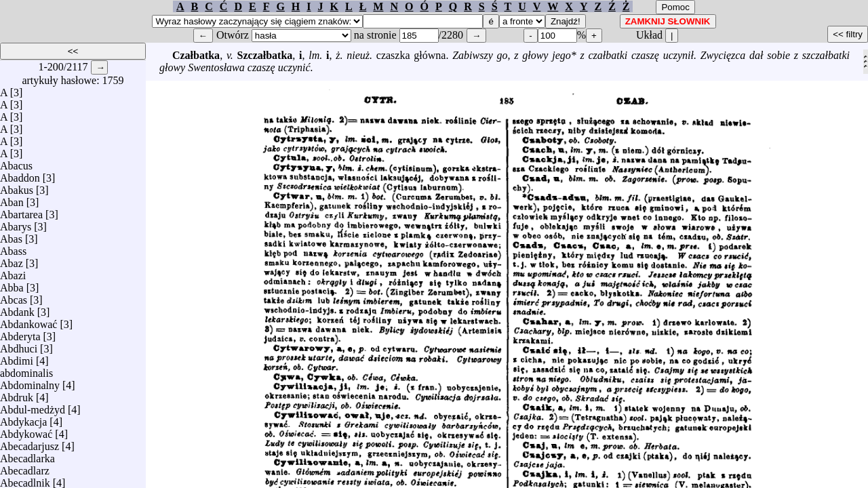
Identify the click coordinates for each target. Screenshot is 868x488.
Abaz (12, 260)
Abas (11, 236)
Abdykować (26, 431)
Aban (12, 199)
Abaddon (20, 175)
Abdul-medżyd (33, 406)
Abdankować (28, 321)
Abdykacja (23, 419)
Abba (12, 284)
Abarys (16, 223)
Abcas (14, 297)
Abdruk (17, 394)
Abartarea (21, 211)
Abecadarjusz (29, 443)
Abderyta (20, 333)
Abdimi (17, 358)
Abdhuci (19, 345)
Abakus (17, 187)
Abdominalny (30, 382)
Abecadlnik (25, 480)
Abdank (17, 309)
